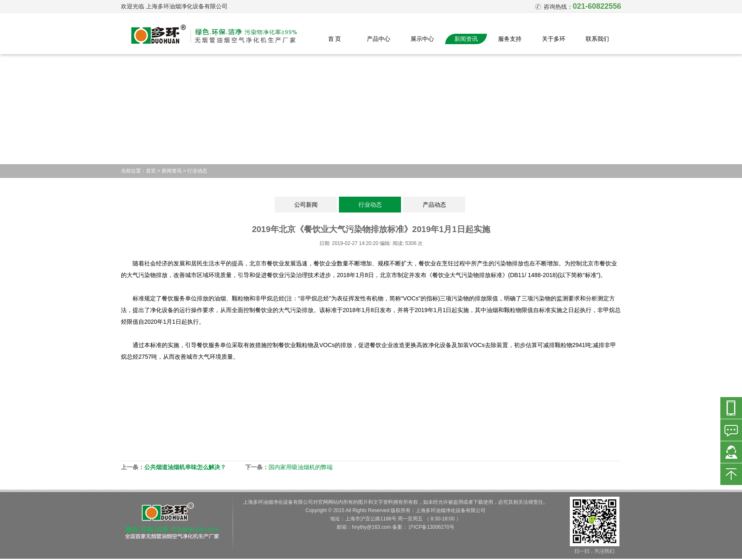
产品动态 (434, 205)
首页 (151, 171)
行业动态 (197, 171)
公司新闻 (306, 205)
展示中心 (422, 39)
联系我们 (597, 39)
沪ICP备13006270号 (431, 527)
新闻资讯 (466, 39)
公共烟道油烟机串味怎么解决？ (185, 467)
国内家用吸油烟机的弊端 (301, 467)
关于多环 (554, 39)
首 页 (335, 39)
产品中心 (379, 39)
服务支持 (510, 39)
